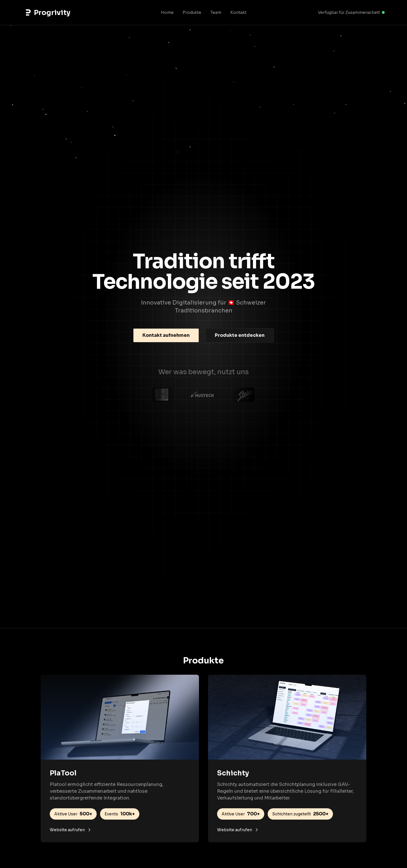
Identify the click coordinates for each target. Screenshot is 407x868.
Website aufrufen (71, 830)
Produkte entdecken (240, 335)
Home (167, 12)
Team (216, 12)
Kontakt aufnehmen (166, 335)
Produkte (192, 12)
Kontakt (238, 12)
